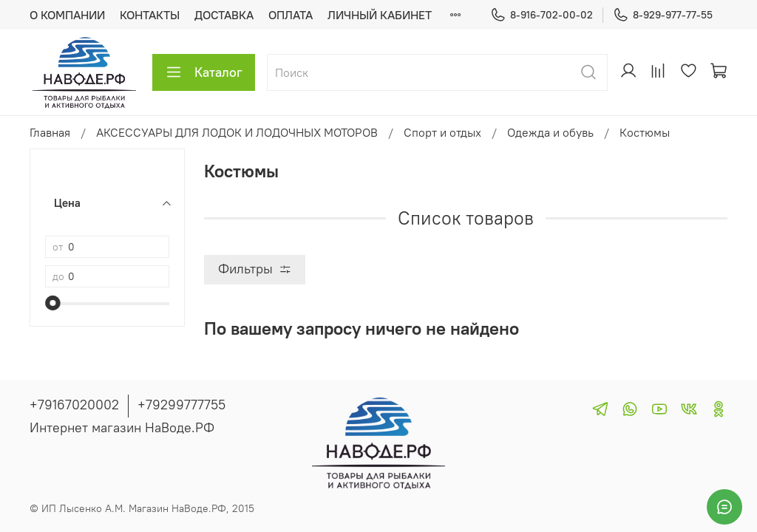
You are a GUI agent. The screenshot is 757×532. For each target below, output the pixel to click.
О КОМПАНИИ (67, 15)
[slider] (52, 303)
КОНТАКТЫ (150, 15)
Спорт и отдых (442, 132)
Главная (50, 132)
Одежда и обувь (550, 132)
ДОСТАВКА (224, 15)
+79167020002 (74, 405)
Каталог (204, 72)
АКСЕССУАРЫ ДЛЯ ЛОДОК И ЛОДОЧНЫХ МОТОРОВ (237, 132)
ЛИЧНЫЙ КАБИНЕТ (380, 15)
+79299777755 (181, 405)
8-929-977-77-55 (663, 15)
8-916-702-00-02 (542, 15)
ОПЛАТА (291, 15)
